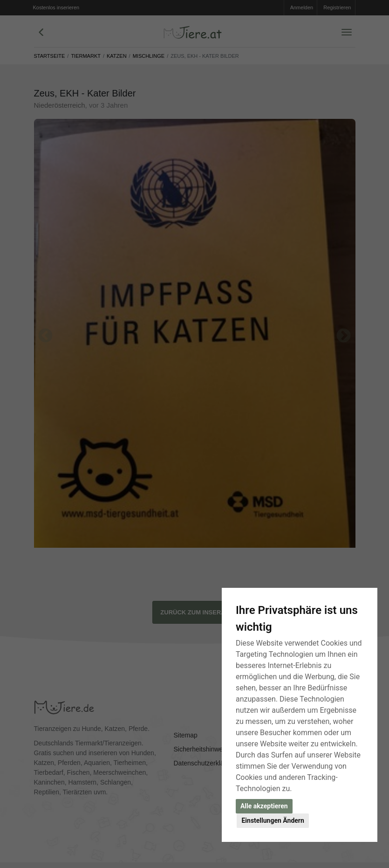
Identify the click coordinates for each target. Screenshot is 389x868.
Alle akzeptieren (264, 806)
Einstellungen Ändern (273, 820)
